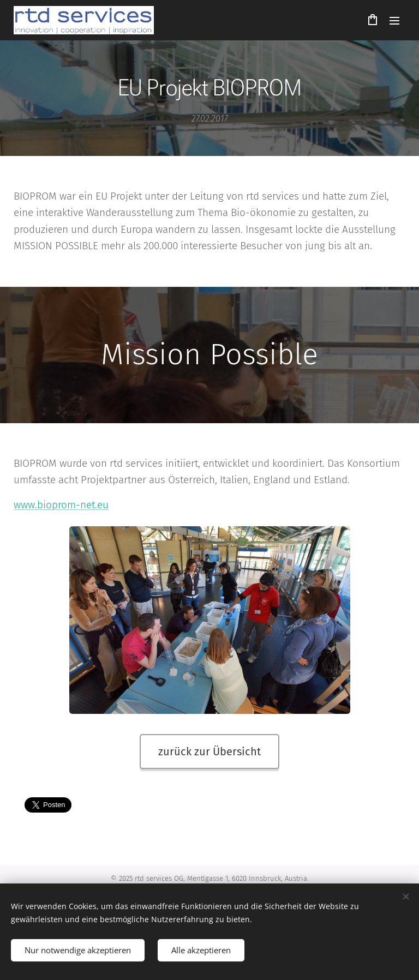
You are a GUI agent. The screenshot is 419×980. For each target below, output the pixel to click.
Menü (394, 21)
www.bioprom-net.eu (61, 505)
